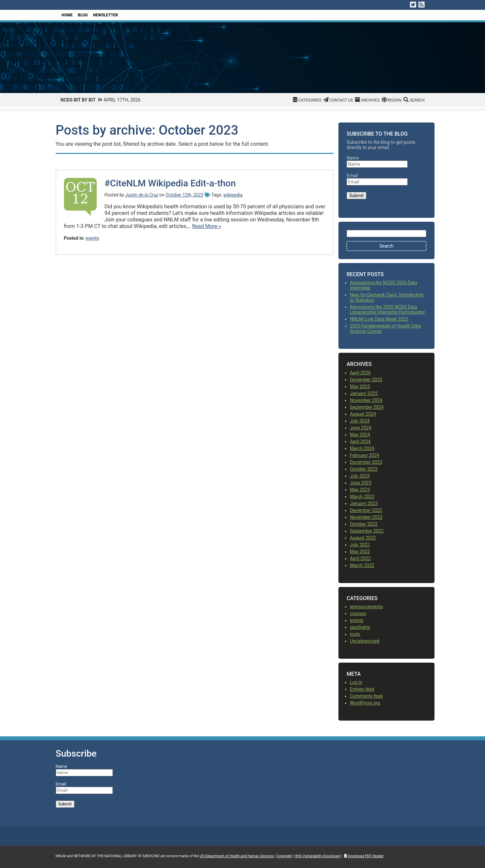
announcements (366, 607)
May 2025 (360, 387)
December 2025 (366, 380)
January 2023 (364, 503)
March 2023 (362, 497)
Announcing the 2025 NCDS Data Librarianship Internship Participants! (387, 310)
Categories (310, 100)
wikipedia (233, 195)
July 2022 (360, 545)
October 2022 (364, 524)
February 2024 (364, 455)
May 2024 (360, 435)
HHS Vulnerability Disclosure (317, 856)
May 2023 (360, 490)
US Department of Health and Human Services (237, 856)
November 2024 (366, 400)
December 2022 (366, 510)
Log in (356, 682)
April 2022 (360, 558)
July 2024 (360, 421)
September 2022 (367, 531)
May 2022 (360, 552)
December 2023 (366, 462)
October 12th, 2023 (184, 195)
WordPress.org (365, 703)
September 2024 (367, 407)
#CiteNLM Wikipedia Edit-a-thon (170, 183)
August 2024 (363, 414)
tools (355, 634)
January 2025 (364, 393)
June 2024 (361, 428)
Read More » (207, 226)
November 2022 (366, 517)
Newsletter (106, 15)
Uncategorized (365, 641)
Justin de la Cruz (142, 195)
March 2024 (362, 448)
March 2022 (362, 565)
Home (67, 15)
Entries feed (362, 689)
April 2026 (360, 373)
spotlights (360, 627)
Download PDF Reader (366, 856)
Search (417, 100)
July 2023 (360, 476)
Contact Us (341, 100)
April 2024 (360, 442)
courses (358, 613)
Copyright (284, 856)
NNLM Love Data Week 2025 (379, 319)
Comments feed (366, 696)
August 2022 (363, 538)
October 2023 (364, 469)
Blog (83, 15)
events (92, 238)
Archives (370, 100)
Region (394, 100)
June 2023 (361, 483)
